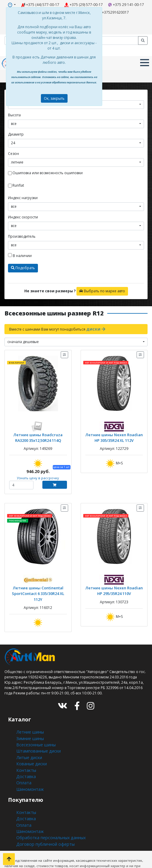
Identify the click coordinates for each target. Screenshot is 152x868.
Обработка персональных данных (47, 805)
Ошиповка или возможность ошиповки (48, 167)
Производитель (22, 230)
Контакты (24, 745)
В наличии (20, 250)
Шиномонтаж (29, 761)
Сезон (13, 148)
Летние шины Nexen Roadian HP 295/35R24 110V (114, 581)
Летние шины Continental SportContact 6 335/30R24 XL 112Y (38, 581)
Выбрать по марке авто (102, 285)
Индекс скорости (23, 211)
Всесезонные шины (34, 724)
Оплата (23, 756)
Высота (14, 109)
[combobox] (76, 118)
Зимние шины (29, 719)
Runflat (18, 179)
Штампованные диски (36, 729)
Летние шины (28, 713)
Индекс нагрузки (23, 192)
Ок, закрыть (54, 98)
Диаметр (16, 128)
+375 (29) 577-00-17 (83, 4)
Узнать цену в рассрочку (38, 470)
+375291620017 (108, 11)
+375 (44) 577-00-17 (45, 4)
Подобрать (23, 262)
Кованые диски (30, 740)
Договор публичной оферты (42, 810)
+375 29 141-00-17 (120, 4)
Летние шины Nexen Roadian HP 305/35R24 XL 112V (114, 430)
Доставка (24, 751)
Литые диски (27, 735)
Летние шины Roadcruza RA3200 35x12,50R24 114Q (38, 430)
